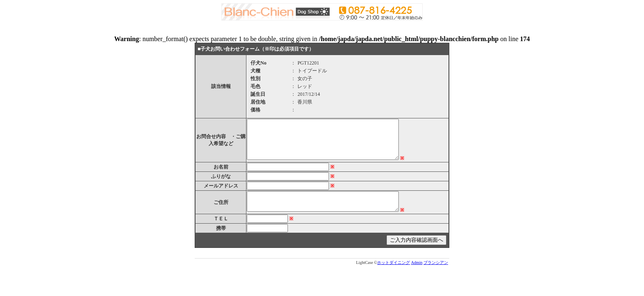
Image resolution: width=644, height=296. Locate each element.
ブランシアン (436, 262)
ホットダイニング (393, 262)
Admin (417, 262)
